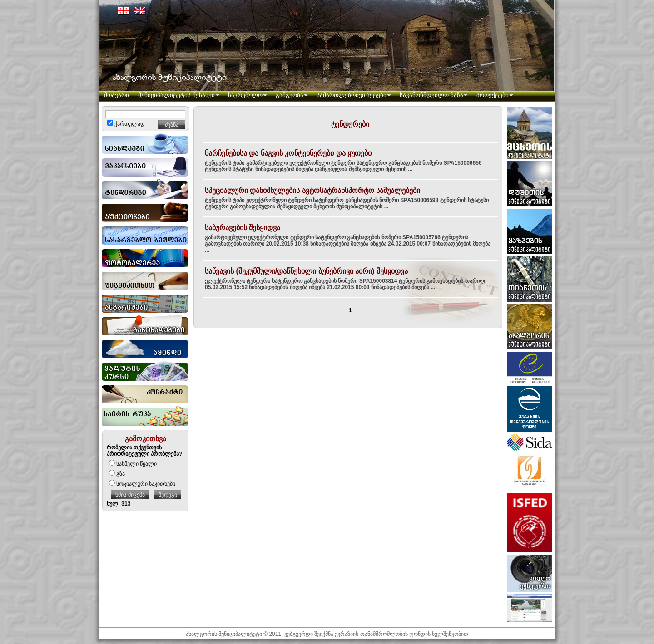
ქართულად (126, 124)
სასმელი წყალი (133, 464)
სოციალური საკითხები (142, 484)
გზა (117, 474)
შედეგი (168, 495)
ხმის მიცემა (130, 495)
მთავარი (116, 95)
